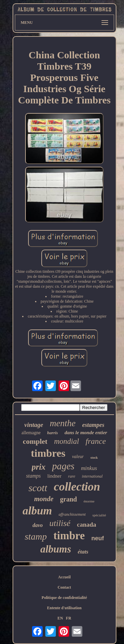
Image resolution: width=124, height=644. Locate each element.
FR (68, 618)
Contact (64, 587)
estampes (93, 425)
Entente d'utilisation (64, 608)
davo (38, 525)
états (83, 552)
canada (87, 525)
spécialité (99, 515)
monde (44, 499)
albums (56, 549)
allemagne (31, 433)
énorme (89, 501)
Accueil (64, 577)
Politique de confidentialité (64, 598)
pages (63, 466)
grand (69, 499)
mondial (66, 441)
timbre (69, 536)
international (92, 476)
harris (53, 433)
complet (35, 441)
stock (94, 458)
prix (39, 467)
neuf (98, 538)
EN (60, 618)
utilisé (60, 523)
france (96, 441)
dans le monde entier (86, 433)
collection (77, 487)
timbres (48, 453)
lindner (54, 476)
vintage (34, 425)
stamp (36, 536)
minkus (89, 468)
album (37, 511)
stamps (33, 476)
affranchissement (72, 514)
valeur (78, 457)
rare (72, 476)
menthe (63, 423)
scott (38, 488)
